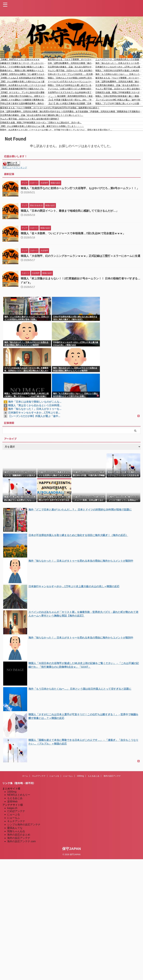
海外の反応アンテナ (112, 782)
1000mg (80, 782)
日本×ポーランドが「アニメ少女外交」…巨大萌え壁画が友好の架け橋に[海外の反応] (72, 74)
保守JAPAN (71, 854)
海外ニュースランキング (15, 168)
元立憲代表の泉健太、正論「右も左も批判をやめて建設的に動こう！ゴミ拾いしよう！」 (72, 67)
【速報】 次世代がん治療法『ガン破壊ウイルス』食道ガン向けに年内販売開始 (24, 74)
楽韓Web (12, 807)
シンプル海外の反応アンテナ (24, 830)
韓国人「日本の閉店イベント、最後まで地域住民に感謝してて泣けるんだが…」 (73, 214)
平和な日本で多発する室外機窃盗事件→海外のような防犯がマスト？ (24, 103)
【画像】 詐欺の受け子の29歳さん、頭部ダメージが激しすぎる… (24, 96)
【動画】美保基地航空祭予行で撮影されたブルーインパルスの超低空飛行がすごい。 (24, 89)
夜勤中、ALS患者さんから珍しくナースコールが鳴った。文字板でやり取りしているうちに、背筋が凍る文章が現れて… (24, 85)
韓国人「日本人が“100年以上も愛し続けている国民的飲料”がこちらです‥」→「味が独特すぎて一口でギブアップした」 (72, 85)
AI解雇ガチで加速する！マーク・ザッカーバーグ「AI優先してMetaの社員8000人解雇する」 (24, 63)
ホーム (25, 782)
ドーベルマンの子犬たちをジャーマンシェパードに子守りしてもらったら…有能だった (72, 82)
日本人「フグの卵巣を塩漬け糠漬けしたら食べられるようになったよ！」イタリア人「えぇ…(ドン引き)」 (24, 67)
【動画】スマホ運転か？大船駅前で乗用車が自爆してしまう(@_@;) (24, 100)
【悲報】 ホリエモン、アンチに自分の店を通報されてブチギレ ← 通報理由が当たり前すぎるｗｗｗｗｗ (24, 92)
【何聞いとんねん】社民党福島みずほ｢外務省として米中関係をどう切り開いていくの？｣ (24, 78)
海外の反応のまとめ (19, 840)
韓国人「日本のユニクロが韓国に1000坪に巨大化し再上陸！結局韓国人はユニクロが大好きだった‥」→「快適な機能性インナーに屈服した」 (72, 78)
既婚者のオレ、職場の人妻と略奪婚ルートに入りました (24, 70)
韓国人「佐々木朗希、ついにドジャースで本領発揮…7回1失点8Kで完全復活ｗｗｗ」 (76, 236)
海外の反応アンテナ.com (21, 847)
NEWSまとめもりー (19, 801)
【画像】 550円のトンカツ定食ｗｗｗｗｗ (20, 59)
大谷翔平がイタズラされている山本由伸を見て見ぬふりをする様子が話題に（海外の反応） (72, 92)
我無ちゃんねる (16, 837)
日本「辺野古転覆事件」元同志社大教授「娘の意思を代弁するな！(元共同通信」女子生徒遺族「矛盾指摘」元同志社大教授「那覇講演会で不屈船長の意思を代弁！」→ (72, 63)
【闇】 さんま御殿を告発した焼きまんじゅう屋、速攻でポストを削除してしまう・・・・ (24, 82)
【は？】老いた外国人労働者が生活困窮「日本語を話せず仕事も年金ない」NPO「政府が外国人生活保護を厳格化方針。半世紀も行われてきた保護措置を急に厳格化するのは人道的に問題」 (72, 103)
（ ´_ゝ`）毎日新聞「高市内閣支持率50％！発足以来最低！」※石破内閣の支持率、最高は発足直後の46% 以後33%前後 (72, 96)
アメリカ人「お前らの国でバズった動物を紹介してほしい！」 (72, 89)
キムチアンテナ (39, 782)
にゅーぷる (54, 782)
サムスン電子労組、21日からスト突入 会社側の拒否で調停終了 (72, 70)
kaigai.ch (12, 814)
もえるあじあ (94, 782)
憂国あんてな (15, 834)
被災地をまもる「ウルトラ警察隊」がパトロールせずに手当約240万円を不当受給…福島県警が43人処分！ (72, 59)
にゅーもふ (68, 782)
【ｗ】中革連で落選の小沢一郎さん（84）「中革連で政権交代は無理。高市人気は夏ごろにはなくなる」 (72, 100)
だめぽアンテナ (16, 817)
